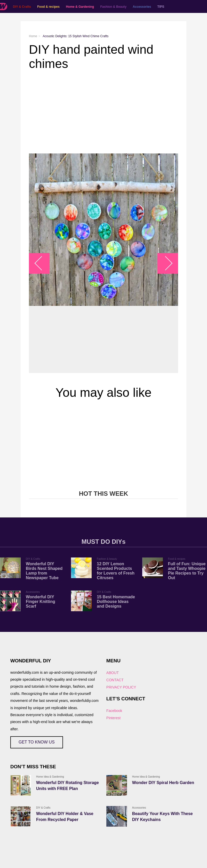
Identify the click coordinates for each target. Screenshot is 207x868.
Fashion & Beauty (113, 7)
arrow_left (42, 263)
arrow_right (165, 263)
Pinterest (113, 718)
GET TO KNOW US (37, 742)
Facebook (114, 711)
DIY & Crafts (22, 7)
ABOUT (113, 673)
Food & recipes (48, 7)
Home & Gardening (80, 7)
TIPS (161, 7)
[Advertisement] (104, 112)
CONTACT (115, 680)
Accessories (142, 7)
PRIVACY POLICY (121, 687)
